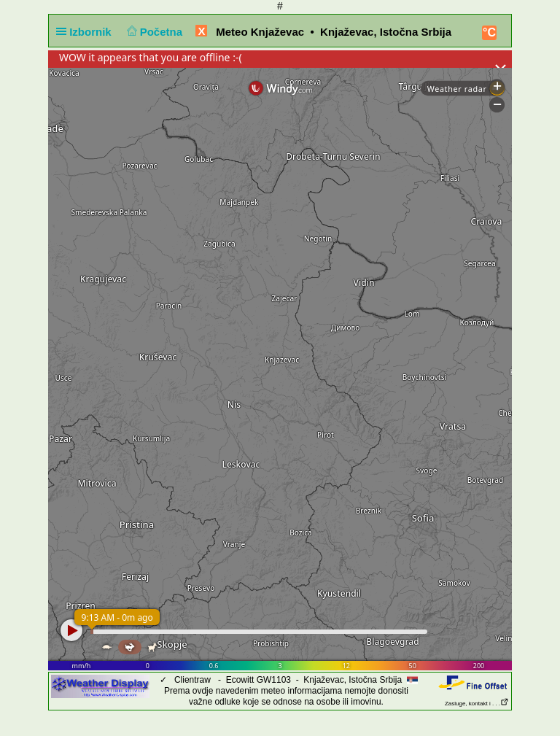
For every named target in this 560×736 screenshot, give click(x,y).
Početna (153, 32)
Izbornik (87, 32)
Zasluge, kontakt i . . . (477, 704)
